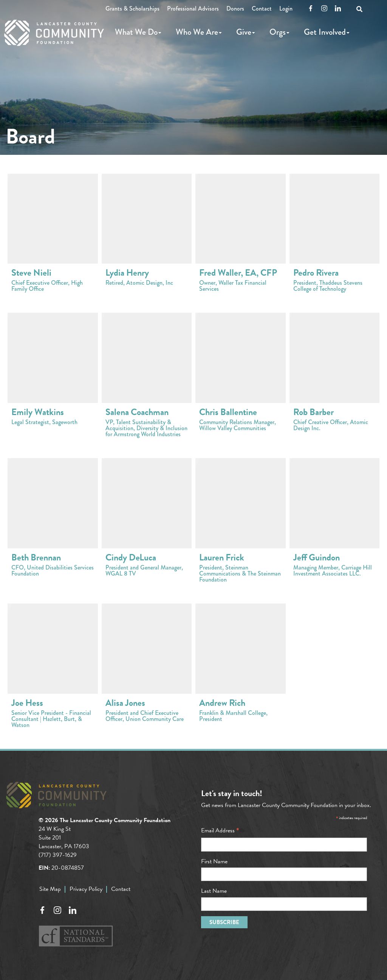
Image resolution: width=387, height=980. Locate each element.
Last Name (214, 891)
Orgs (278, 32)
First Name (214, 861)
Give (244, 32)
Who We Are (197, 32)
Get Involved (325, 32)
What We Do (136, 32)
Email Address (220, 830)
